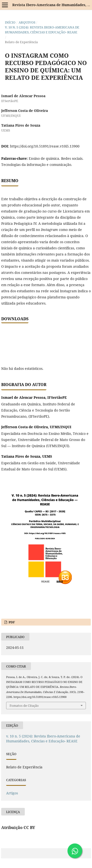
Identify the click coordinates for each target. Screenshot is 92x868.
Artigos (12, 793)
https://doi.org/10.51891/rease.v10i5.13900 (45, 146)
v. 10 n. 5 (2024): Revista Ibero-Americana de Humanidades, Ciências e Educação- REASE (42, 30)
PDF (11, 622)
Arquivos (27, 22)
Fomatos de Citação (24, 706)
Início (10, 22)
